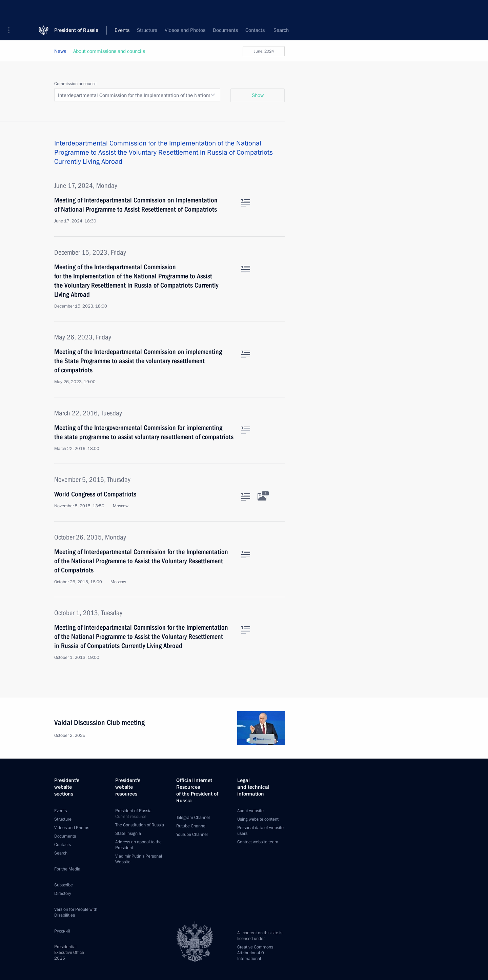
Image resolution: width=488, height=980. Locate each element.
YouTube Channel (192, 835)
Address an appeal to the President (138, 845)
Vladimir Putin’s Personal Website (139, 859)
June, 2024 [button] (264, 51)
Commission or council (75, 84)
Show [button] (258, 95)
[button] (11, 10)
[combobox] (137, 95)
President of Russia (76, 10)
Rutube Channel (191, 826)
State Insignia (128, 834)
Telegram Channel (193, 818)
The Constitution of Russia (140, 825)
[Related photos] (262, 497)
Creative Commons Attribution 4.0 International (255, 953)
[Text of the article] (246, 203)
